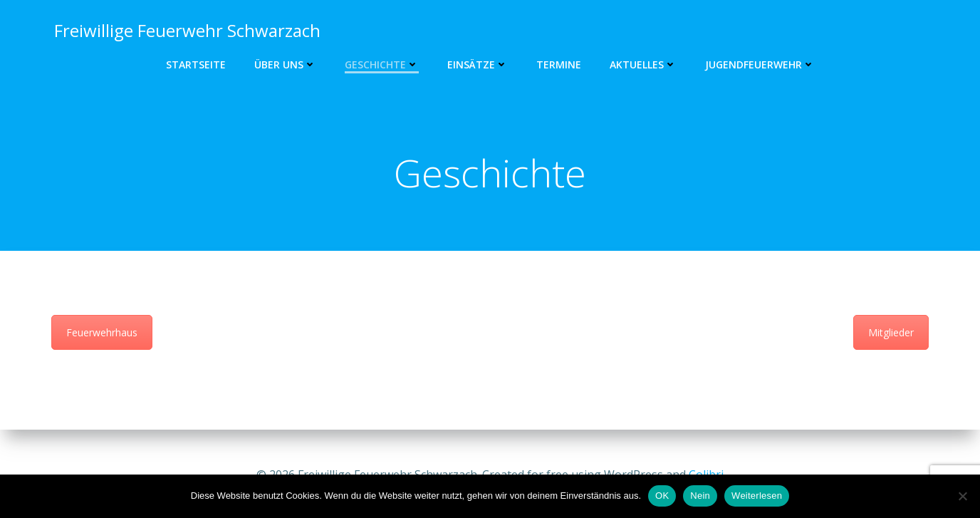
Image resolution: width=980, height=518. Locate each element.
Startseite (196, 64)
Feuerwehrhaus (102, 337)
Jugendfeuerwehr (760, 64)
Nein (700, 496)
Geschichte (382, 64)
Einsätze (478, 64)
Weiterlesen (757, 496)
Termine (559, 64)
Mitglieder (891, 337)
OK (662, 496)
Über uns (285, 64)
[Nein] (962, 496)
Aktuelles (643, 64)
